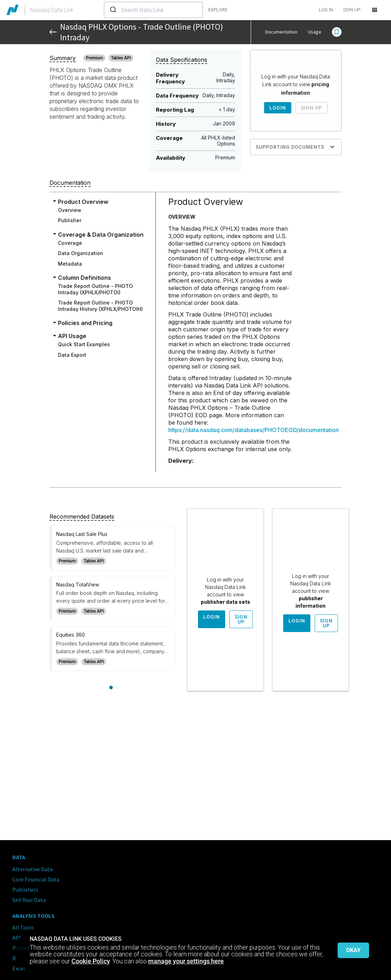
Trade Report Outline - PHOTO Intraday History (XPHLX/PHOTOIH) (100, 306)
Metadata (70, 264)
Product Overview (83, 202)
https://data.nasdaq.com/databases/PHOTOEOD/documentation (253, 430)
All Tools (23, 927)
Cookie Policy (91, 961)
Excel (19, 968)
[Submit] (113, 10)
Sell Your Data (29, 900)
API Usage (72, 336)
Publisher (70, 220)
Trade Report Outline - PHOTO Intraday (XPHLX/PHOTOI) (95, 289)
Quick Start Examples (84, 344)
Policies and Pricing (85, 323)
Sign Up (311, 108)
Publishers (25, 890)
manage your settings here (186, 961)
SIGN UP (352, 10)
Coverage (70, 243)
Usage (315, 32)
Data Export (72, 355)
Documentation (281, 32)
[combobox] (153, 10)
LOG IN (326, 10)
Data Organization (81, 253)
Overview (70, 210)
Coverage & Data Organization (101, 235)
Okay (353, 950)
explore (218, 10)
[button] (337, 32)
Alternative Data (33, 869)
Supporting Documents (296, 147)
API (17, 938)
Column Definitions (84, 278)
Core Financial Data (36, 879)
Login (278, 108)
